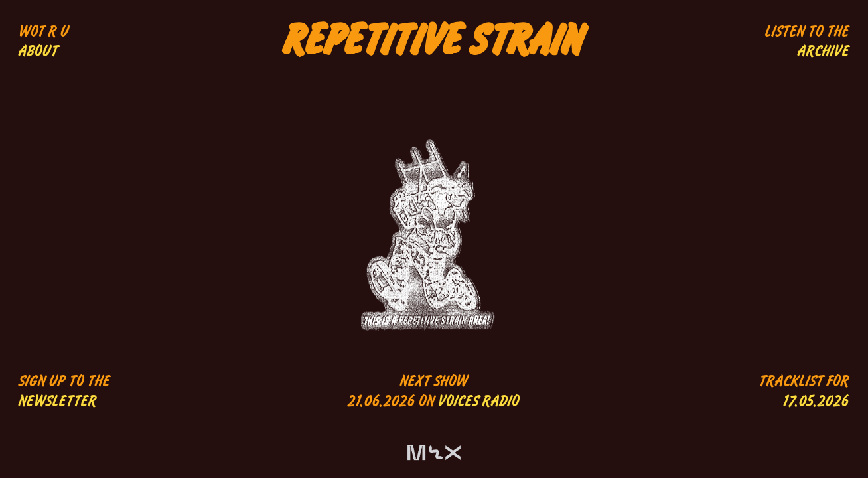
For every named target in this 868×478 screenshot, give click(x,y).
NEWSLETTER (58, 401)
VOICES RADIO (479, 401)
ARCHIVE (824, 51)
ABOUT (38, 51)
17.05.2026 (816, 401)
